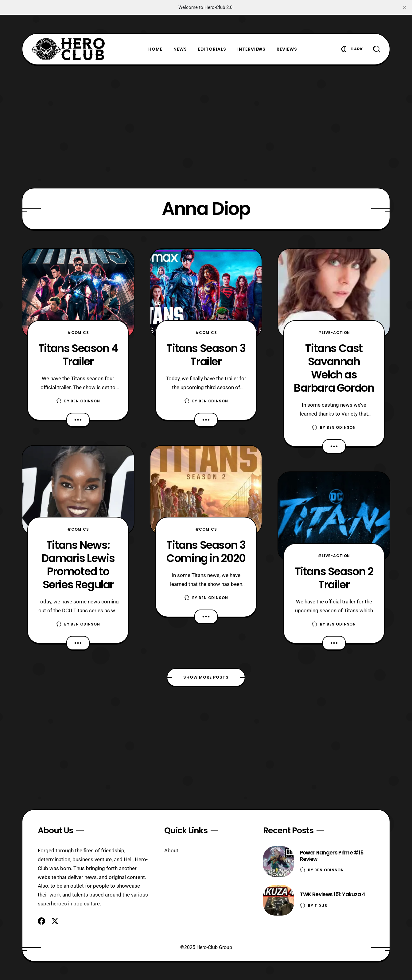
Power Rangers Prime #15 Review (332, 856)
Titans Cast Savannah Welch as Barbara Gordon (334, 368)
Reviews (287, 49)
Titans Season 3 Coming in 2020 (206, 552)
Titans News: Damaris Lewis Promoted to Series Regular (78, 565)
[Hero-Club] (68, 49)
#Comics (78, 333)
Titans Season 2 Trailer (334, 578)
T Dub (321, 906)
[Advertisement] (206, 126)
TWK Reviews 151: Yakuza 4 (333, 894)
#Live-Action (334, 333)
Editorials (212, 49)
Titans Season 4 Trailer (78, 355)
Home (155, 49)
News (180, 49)
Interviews (252, 49)
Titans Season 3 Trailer (206, 355)
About (171, 850)
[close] (405, 7)
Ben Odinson (85, 401)
